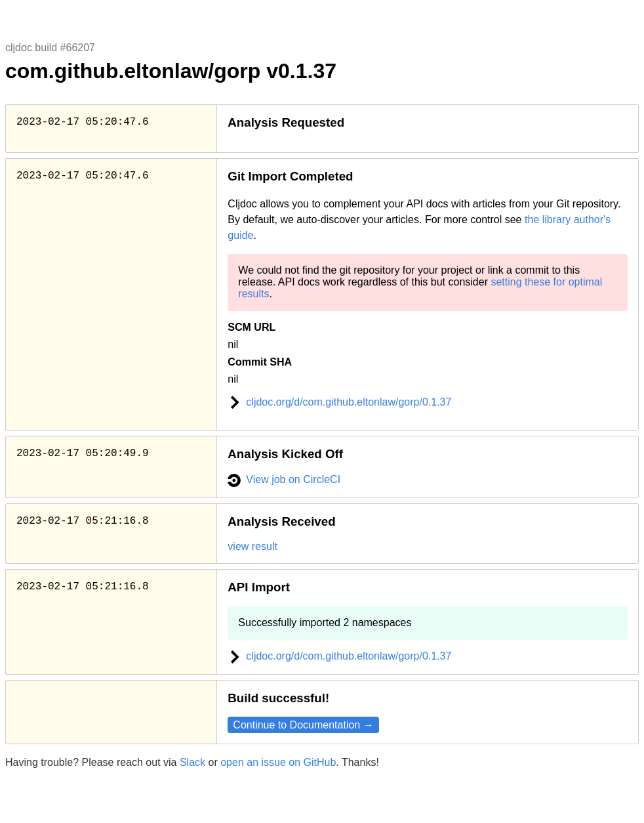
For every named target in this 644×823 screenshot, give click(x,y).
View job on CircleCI (284, 479)
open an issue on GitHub (278, 762)
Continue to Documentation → (303, 725)
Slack (192, 762)
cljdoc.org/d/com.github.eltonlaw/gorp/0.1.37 (339, 402)
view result (252, 546)
